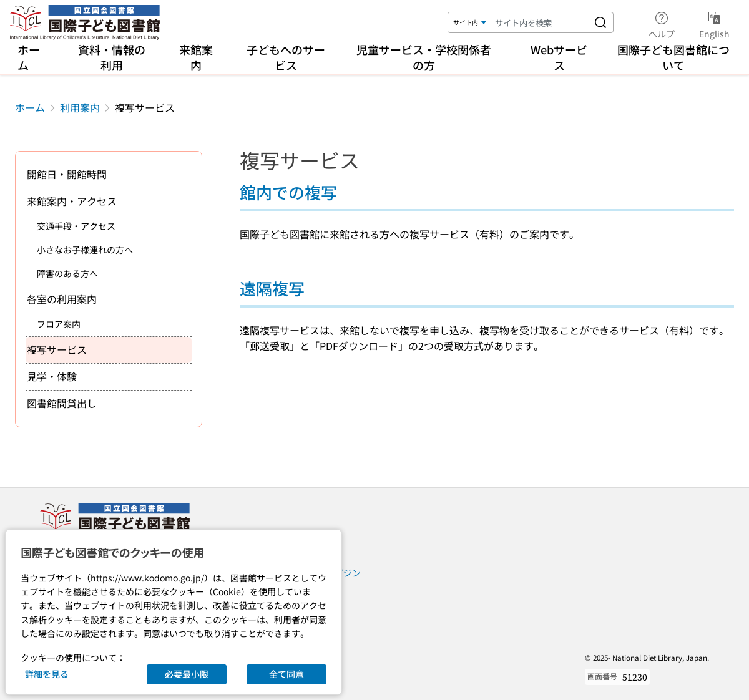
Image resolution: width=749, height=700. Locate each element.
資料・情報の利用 (112, 57)
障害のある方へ (67, 273)
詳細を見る (47, 674)
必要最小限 (187, 674)
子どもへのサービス (286, 57)
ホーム (29, 57)
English (714, 23)
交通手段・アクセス (76, 226)
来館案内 (196, 57)
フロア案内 (59, 324)
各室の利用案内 (62, 299)
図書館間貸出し (62, 403)
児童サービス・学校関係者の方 (424, 57)
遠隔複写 (272, 288)
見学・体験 (52, 376)
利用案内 (80, 107)
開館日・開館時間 (67, 174)
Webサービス (559, 57)
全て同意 (286, 674)
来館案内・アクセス (72, 201)
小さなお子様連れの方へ (85, 250)
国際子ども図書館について (673, 57)
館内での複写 (288, 192)
